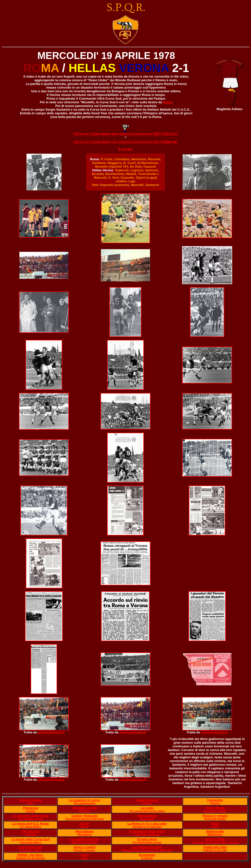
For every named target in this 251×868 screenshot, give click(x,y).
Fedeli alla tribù (215, 847)
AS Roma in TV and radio (147, 827)
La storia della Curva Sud (30, 839)
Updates (147, 803)
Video (215, 824)
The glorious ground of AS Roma (85, 819)
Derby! (84, 824)
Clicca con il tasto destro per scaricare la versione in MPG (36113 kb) (125, 134)
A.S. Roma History (31, 827)
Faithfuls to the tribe (215, 850)
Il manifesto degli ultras (147, 831)
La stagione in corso (84, 800)
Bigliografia (215, 831)
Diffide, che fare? (30, 855)
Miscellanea (84, 831)
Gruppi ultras (147, 839)
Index (30, 803)
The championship (85, 803)
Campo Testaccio (84, 816)
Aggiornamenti (147, 800)
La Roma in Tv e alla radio (147, 824)
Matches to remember (84, 842)
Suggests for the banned (31, 858)
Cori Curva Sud (31, 847)
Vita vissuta (30, 831)
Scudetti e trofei (85, 808)
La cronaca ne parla (147, 847)
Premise (31, 811)
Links (85, 855)
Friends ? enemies (85, 850)
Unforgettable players (31, 819)
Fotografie (215, 800)
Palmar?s (84, 811)
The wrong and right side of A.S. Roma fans (147, 850)
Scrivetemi (147, 855)
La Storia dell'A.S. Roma (30, 824)
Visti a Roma (215, 808)
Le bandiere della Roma (30, 816)
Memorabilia (147, 816)
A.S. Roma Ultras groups (147, 842)
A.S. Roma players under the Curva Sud (215, 842)
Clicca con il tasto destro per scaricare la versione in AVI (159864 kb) (125, 142)
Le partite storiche (84, 839)
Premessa (30, 808)
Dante (167, 102)
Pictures (215, 803)
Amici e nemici (84, 847)
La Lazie (147, 808)
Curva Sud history (30, 842)
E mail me (147, 858)
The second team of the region (147, 811)
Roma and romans (215, 819)
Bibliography (215, 835)
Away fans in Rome (215, 811)
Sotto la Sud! (215, 839)
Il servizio (125, 149)
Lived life (31, 835)
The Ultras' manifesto (147, 835)
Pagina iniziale (30, 800)
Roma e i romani (215, 816)
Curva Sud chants (31, 850)
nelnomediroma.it (51, 732)
